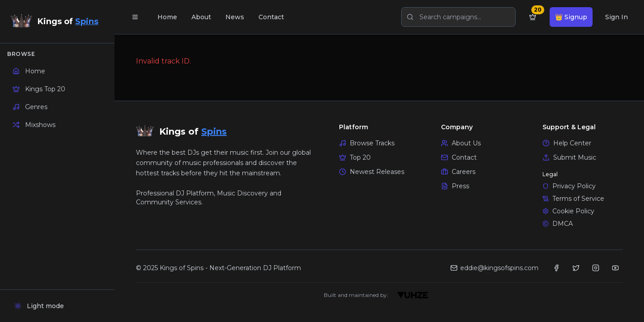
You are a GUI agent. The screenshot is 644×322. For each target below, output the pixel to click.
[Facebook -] (556, 268)
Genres (30, 107)
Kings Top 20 (39, 89)
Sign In (616, 17)
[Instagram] (596, 268)
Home (29, 71)
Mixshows (34, 125)
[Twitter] (576, 268)
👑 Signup (571, 17)
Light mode (39, 306)
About (201, 17)
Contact (271, 17)
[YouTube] (615, 268)
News (235, 17)
